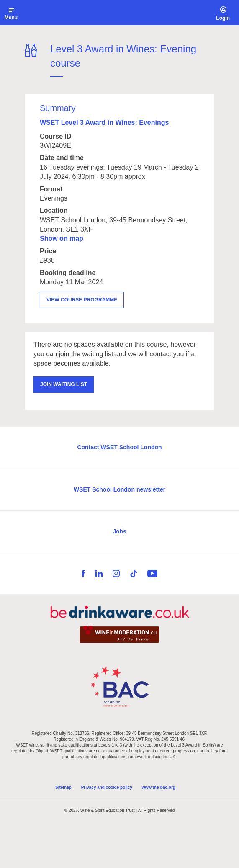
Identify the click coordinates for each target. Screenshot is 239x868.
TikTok (134, 574)
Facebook (83, 573)
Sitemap (63, 787)
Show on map (62, 238)
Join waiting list (64, 384)
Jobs (119, 531)
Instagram (116, 573)
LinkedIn (99, 573)
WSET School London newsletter (119, 489)
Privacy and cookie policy (107, 787)
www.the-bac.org (159, 787)
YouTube (152, 573)
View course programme (82, 300)
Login (223, 18)
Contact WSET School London (119, 447)
